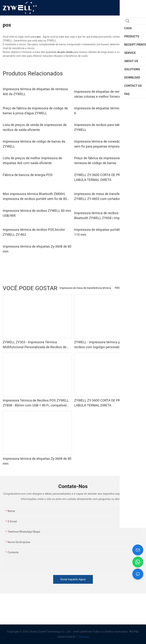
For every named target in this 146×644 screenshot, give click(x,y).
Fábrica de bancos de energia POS (28, 175)
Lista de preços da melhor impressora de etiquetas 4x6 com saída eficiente (32, 160)
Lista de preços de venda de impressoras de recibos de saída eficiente (35, 127)
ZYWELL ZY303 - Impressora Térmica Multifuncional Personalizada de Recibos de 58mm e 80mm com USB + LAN (35, 345)
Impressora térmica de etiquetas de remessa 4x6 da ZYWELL (35, 91)
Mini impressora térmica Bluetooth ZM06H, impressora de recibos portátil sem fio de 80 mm (35, 197)
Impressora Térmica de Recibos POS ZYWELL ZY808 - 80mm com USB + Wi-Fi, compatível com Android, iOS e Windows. (36, 403)
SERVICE (136, 288)
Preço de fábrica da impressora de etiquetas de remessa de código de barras (108, 160)
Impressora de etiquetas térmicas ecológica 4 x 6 (108, 111)
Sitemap (83, 637)
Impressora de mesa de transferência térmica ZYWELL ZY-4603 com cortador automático (107, 196)
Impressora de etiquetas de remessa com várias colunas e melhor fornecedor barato (105, 94)
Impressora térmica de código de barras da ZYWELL (34, 144)
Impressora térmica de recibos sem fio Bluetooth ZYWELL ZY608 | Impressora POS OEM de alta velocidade (106, 216)
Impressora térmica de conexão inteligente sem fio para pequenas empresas (105, 144)
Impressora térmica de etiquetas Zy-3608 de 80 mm (37, 249)
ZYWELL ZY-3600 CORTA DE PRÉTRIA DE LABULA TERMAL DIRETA (104, 177)
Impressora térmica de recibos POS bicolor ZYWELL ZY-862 (34, 232)
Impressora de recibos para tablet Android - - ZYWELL (106, 127)
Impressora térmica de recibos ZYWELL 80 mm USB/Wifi (37, 213)
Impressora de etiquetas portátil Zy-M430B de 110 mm (107, 232)
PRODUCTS (121, 288)
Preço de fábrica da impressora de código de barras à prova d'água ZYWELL (35, 111)
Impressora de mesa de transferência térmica (85, 288)
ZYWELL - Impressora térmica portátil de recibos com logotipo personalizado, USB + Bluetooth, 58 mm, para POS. (105, 345)
